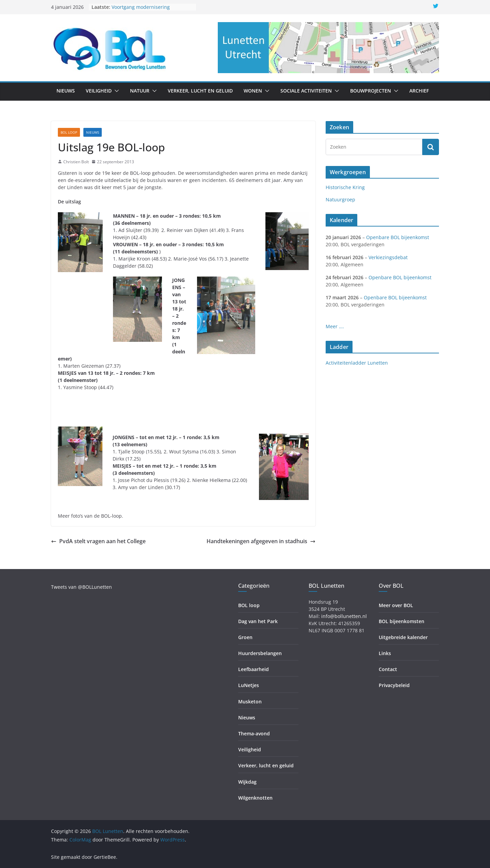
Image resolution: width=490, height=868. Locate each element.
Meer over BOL (396, 605)
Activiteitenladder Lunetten (357, 363)
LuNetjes (249, 685)
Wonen (253, 91)
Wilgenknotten (255, 798)
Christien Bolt (76, 162)
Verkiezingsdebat (388, 257)
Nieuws (66, 91)
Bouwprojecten (371, 91)
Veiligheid (99, 91)
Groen (245, 637)
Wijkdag (247, 782)
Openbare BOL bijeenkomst (398, 237)
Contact (388, 669)
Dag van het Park (258, 621)
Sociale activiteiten (306, 91)
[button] (115, 91)
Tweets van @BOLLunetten (81, 587)
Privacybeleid (394, 685)
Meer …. (335, 326)
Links (385, 653)
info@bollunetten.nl (344, 616)
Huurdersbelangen (260, 653)
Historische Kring (345, 187)
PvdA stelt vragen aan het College (98, 541)
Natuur (140, 91)
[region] (328, 48)
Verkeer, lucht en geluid (200, 91)
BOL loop (69, 132)
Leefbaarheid (254, 669)
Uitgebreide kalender (403, 637)
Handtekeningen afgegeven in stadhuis (261, 541)
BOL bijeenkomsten (402, 621)
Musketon (250, 702)
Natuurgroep (340, 199)
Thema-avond (254, 733)
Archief (419, 91)
